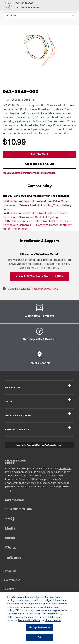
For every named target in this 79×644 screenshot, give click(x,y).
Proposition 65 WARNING (44, 289)
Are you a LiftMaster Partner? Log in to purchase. (29, 173)
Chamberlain (25, 472)
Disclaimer (9, 589)
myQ (8, 472)
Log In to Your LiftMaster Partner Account (39, 445)
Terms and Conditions (29, 621)
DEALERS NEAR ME (40, 165)
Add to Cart (39, 154)
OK (39, 638)
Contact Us (10, 571)
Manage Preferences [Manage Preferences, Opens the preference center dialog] (39, 628)
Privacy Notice (11, 580)
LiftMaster (65, 469)
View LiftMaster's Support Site (40, 276)
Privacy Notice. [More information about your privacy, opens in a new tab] (53, 621)
